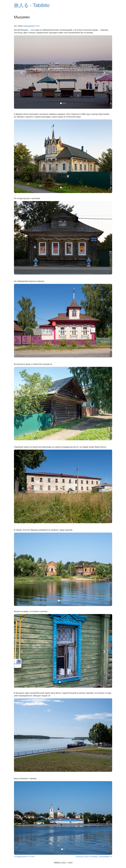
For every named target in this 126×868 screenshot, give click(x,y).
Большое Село (82, 857)
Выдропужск (22, 857)
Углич (32, 857)
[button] (21, 72)
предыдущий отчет (31, 26)
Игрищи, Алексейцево (100, 857)
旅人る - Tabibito (32, 5)
